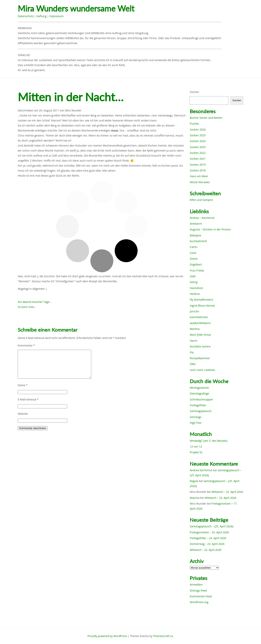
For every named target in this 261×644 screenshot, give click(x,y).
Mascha (194, 498)
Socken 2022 (198, 153)
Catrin (193, 247)
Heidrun (195, 294)
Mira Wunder (73, 110)
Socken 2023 (198, 147)
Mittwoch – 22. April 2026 (227, 492)
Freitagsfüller (198, 405)
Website (23, 414)
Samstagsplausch (201, 411)
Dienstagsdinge (199, 393)
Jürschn (194, 311)
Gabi (193, 276)
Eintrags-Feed (198, 590)
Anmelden (196, 585)
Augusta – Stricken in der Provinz (210, 229)
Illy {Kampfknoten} (201, 300)
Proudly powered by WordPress (107, 636)
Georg (194, 282)
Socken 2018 (198, 170)
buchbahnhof (198, 241)
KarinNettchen (199, 317)
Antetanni (196, 224)
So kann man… (27, 307)
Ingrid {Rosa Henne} (202, 306)
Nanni (193, 341)
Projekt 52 (196, 452)
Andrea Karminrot (201, 470)
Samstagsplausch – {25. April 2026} (212, 526)
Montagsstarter (199, 388)
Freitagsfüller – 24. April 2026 (208, 538)
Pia (192, 352)
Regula (194, 481)
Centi (193, 253)
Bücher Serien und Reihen (206, 118)
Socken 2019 (198, 165)
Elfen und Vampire (201, 200)
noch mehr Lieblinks (202, 370)
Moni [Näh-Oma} (200, 335)
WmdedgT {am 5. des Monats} (209, 441)
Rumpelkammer (200, 358)
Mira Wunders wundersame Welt (76, 9)
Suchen (194, 92)
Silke (193, 364)
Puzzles (194, 123)
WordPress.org (199, 602)
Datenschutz (26, 16)
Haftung (41, 16)
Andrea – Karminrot (202, 218)
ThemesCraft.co (163, 636)
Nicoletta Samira (200, 346)
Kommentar (26, 345)
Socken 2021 (198, 159)
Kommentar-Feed (201, 596)
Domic (194, 259)
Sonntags (195, 417)
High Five (195, 423)
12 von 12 (196, 446)
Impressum (56, 16)
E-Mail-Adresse (28, 399)
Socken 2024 (198, 141)
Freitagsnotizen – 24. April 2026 (209, 532)
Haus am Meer (199, 176)
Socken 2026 (198, 129)
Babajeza (195, 235)
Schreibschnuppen (201, 399)
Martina (195, 329)
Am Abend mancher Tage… (35, 302)
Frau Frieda (197, 270)
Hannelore (196, 288)
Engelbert (196, 264)
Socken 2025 (198, 135)
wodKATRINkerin (200, 323)
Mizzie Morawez (200, 182)
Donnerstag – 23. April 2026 (207, 544)
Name (23, 385)
